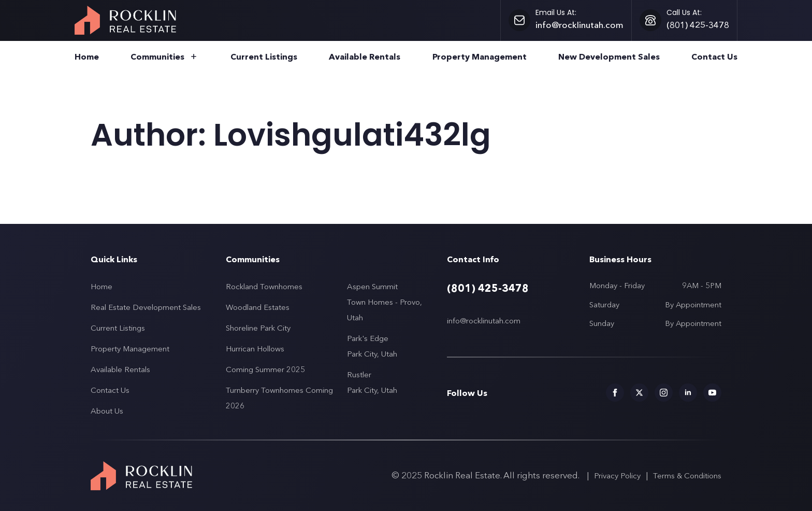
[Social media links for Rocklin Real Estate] (615, 393)
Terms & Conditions (687, 475)
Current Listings (264, 57)
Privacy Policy (617, 475)
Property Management (480, 57)
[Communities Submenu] (192, 58)
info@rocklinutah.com (484, 321)
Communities (157, 57)
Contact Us (714, 57)
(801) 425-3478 (488, 288)
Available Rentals (365, 57)
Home (87, 57)
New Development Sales (609, 57)
